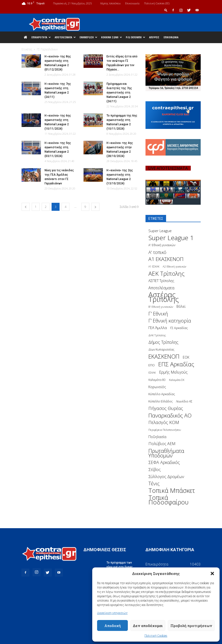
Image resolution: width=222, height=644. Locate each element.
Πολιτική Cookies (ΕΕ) (157, 3)
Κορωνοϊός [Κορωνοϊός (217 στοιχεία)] (157, 387)
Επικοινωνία (132, 3)
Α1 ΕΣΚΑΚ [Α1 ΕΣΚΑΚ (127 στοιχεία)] (154, 267)
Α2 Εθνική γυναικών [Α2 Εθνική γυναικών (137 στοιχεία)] (174, 266)
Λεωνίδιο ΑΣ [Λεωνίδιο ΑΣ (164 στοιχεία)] (184, 401)
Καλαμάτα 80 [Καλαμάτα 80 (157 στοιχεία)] (157, 380)
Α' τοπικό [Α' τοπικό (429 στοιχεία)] (157, 252)
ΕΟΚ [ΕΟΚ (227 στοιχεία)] (186, 357)
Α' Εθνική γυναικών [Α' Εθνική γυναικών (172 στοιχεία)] (162, 245)
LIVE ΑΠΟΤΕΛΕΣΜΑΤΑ (168, 168)
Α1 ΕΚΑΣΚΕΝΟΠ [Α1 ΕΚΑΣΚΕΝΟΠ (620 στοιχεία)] (166, 259)
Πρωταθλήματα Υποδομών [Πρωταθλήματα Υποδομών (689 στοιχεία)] (166, 453)
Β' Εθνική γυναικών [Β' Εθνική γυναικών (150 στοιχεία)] (161, 306)
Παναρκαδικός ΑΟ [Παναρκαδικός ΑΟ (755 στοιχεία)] (170, 415)
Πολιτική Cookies (156, 636)
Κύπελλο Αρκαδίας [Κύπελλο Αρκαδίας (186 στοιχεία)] (162, 394)
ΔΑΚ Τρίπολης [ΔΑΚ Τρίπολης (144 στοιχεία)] (157, 335)
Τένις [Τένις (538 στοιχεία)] (154, 483)
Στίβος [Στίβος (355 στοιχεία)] (155, 469)
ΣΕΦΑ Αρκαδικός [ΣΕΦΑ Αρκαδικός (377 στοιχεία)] (164, 462)
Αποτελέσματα (65, 37)
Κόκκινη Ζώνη (112, 37)
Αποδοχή (113, 626)
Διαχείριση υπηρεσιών (112, 613)
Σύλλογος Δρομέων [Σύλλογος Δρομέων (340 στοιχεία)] (166, 476)
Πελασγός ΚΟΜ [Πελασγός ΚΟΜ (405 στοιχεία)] (164, 422)
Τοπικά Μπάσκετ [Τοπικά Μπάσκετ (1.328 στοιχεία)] (172, 491)
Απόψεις (154, 37)
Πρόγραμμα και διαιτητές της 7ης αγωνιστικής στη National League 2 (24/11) (119, 93)
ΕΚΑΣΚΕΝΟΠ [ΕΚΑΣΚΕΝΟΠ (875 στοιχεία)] (164, 357)
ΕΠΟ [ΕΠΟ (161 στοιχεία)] (152, 365)
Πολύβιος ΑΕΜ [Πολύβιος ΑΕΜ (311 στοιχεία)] (162, 444)
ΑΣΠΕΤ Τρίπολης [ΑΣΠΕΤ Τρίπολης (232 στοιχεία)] (161, 281)
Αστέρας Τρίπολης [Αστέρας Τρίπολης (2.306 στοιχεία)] (164, 297)
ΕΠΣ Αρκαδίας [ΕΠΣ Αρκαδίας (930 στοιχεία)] (176, 364)
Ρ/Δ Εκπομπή (136, 37)
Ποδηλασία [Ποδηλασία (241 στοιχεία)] (157, 437)
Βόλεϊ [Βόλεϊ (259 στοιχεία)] (181, 306)
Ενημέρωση (88, 37)
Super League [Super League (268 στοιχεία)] (160, 231)
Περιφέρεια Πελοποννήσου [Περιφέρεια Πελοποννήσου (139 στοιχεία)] (165, 430)
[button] (212, 573)
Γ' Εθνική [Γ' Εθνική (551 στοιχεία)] (158, 314)
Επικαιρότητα (41, 37)
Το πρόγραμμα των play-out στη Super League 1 (119, 567)
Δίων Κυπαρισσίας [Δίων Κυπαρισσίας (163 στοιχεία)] (161, 349)
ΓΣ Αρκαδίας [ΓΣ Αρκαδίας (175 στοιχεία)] (179, 328)
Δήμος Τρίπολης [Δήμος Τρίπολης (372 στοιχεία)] (163, 342)
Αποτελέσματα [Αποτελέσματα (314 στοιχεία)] (161, 288)
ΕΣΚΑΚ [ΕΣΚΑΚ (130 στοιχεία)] (152, 373)
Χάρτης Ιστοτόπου (110, 3)
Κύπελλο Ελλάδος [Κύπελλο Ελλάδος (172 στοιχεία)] (161, 401)
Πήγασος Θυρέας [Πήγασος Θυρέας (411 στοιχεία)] (166, 408)
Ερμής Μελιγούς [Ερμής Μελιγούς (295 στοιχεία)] (173, 372)
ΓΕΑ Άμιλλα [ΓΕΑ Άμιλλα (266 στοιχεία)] (158, 328)
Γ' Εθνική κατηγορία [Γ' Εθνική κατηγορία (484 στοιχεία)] (170, 321)
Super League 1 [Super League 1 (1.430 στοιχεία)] (171, 238)
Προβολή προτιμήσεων (191, 626)
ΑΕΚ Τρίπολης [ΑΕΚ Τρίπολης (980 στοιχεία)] (166, 274)
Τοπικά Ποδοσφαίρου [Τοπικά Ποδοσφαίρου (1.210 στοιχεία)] (168, 500)
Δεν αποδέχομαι (148, 626)
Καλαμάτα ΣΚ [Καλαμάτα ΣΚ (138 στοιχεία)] (177, 380)
